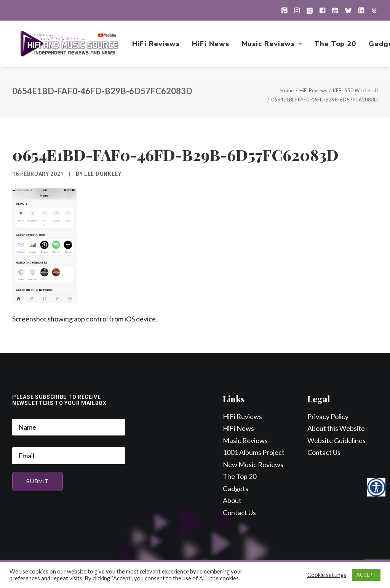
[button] (284, 10)
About (232, 501)
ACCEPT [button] (366, 575)
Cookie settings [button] (327, 575)
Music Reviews (273, 46)
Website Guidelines (336, 441)
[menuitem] (284, 10)
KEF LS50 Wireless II (355, 91)
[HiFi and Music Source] (70, 46)
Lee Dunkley (103, 174)
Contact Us (239, 513)
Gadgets (236, 489)
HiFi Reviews (157, 46)
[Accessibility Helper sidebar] (376, 487)
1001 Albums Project (254, 453)
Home (287, 91)
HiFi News (212, 46)
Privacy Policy (328, 417)
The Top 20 (336, 46)
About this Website (336, 429)
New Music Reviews (253, 465)
